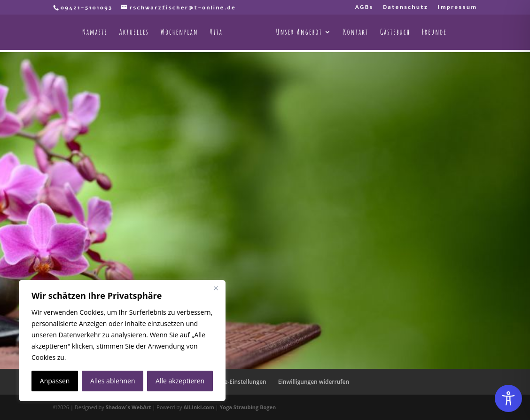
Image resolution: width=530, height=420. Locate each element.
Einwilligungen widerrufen (314, 382)
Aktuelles (134, 33)
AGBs (364, 8)
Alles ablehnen (113, 381)
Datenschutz (405, 8)
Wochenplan (179, 33)
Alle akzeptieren (180, 381)
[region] (122, 341)
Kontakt (356, 33)
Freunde (434, 33)
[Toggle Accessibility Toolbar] (508, 398)
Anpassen (55, 381)
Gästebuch (395, 33)
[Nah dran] (216, 288)
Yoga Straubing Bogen (248, 407)
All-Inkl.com (199, 407)
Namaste (95, 33)
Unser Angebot (299, 33)
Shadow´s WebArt (129, 407)
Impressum (457, 8)
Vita (216, 33)
